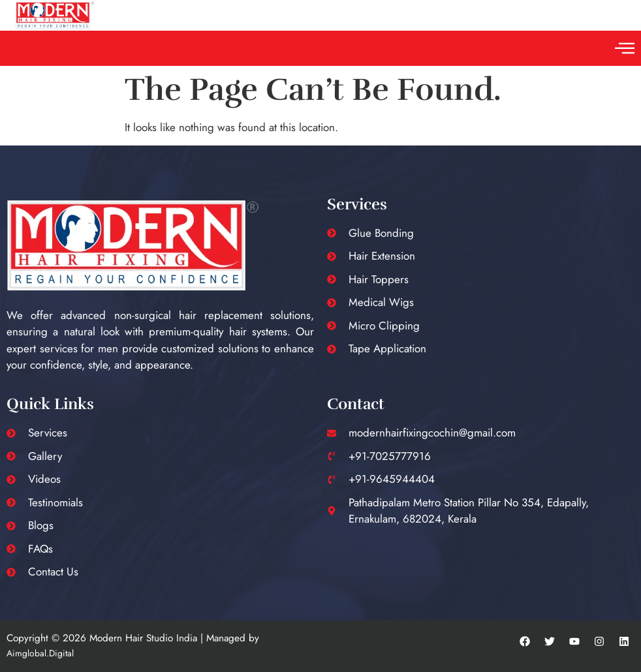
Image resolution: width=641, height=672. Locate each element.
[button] (624, 48)
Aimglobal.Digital (40, 653)
